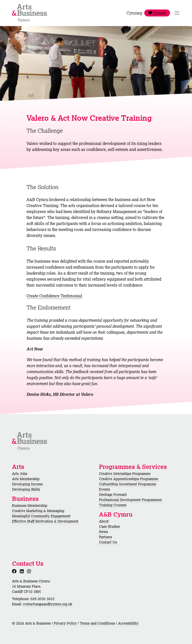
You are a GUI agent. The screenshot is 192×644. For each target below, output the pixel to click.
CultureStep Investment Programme (128, 484)
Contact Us (108, 542)
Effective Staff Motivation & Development (45, 521)
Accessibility (128, 623)
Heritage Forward (113, 495)
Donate (157, 13)
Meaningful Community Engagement (41, 516)
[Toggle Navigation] (177, 13)
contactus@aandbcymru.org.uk (48, 604)
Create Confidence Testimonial (54, 296)
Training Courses (113, 505)
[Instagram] (30, 571)
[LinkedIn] (23, 571)
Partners (105, 537)
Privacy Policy (65, 623)
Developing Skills (26, 489)
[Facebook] (15, 571)
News (103, 532)
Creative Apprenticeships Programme (129, 479)
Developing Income (27, 484)
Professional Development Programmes (130, 500)
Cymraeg (134, 13)
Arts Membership (26, 479)
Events (104, 489)
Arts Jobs (20, 474)
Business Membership (30, 506)
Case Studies (109, 527)
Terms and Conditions (97, 623)
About (104, 521)
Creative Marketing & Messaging (38, 511)
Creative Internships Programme (125, 474)
